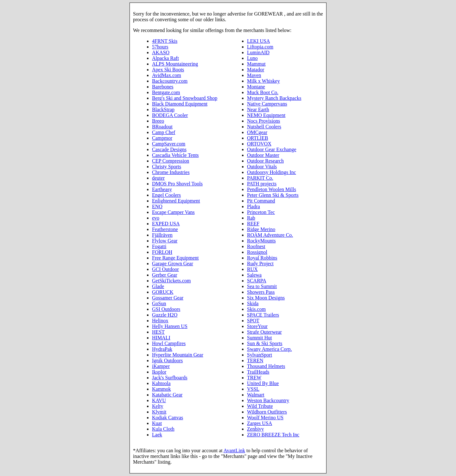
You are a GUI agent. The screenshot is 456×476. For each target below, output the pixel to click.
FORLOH (162, 252)
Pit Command (261, 201)
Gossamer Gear (168, 298)
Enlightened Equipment (176, 201)
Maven (254, 75)
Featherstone (165, 229)
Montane (256, 87)
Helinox (160, 321)
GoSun (159, 303)
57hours (160, 47)
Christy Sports (167, 167)
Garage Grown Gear (173, 264)
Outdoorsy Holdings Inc (272, 172)
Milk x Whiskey (263, 81)
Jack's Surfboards (170, 378)
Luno (252, 58)
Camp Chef (164, 132)
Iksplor (159, 372)
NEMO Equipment (266, 115)
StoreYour (257, 326)
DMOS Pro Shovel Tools (177, 184)
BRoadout (162, 127)
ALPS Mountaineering (175, 64)
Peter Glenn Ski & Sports (273, 195)
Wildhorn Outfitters (267, 412)
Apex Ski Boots (168, 70)
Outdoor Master (263, 155)
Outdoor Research (265, 161)
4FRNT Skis (165, 41)
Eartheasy (162, 189)
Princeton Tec (261, 212)
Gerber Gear (165, 275)
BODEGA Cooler (170, 115)
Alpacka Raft (165, 58)
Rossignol (257, 252)
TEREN (255, 360)
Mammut (256, 64)
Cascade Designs (169, 149)
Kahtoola (161, 383)
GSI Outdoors (166, 309)
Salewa (254, 275)
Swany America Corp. (269, 349)
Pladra (253, 206)
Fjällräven (162, 235)
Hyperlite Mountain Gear (178, 355)
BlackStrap (163, 109)
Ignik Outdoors (167, 360)
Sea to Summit (262, 286)
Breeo (158, 121)
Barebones (163, 87)
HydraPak (162, 349)
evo (156, 218)
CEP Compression (171, 161)
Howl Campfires (169, 343)
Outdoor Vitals (262, 167)
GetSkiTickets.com (171, 281)
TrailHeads (258, 372)
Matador (256, 70)
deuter (158, 178)
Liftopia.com (260, 47)
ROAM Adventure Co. (270, 235)
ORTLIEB (258, 138)
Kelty (158, 406)
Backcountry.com (170, 81)
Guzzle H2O (165, 315)
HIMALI (161, 338)
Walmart (256, 395)
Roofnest (256, 246)
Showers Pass (261, 292)
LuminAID (258, 52)
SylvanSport (260, 355)
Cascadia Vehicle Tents (175, 155)
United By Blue (263, 383)
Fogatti (159, 246)
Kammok (161, 389)
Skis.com (256, 309)
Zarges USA (260, 423)
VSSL (253, 389)
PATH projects (262, 184)
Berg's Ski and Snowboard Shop (185, 98)
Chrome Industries (171, 172)
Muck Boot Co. (263, 92)
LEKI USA (258, 41)
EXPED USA (166, 224)
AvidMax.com (167, 75)
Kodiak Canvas (168, 418)
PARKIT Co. (260, 178)
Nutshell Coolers (264, 127)
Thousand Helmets (266, 366)
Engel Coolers (166, 195)
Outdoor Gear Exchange (272, 149)
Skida (253, 303)
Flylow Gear (165, 241)
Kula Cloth (163, 429)
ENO (157, 206)
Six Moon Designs (266, 298)
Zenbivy (255, 429)
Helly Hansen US (170, 326)
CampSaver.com (169, 144)
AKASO (161, 52)
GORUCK (163, 292)
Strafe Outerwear (264, 332)
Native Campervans (267, 104)
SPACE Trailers (263, 315)
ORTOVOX (259, 144)
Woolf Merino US (265, 418)
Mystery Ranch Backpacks (274, 98)
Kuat (157, 423)
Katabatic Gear (167, 395)
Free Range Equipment (175, 258)
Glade (158, 286)
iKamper (161, 366)
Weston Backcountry (268, 400)
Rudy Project (260, 264)
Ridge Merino (261, 229)
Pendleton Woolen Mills (272, 189)
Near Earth (258, 109)
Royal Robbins (262, 258)
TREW (254, 378)
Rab (251, 218)
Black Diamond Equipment (180, 104)
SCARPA (257, 281)
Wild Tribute (260, 406)
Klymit (159, 412)
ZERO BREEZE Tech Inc (273, 435)
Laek (157, 435)
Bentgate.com (166, 92)
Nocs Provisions (263, 121)
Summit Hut (260, 338)
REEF (253, 224)
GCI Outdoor (165, 269)
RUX (252, 269)
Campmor (162, 138)
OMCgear (257, 132)
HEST (158, 332)
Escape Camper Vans (173, 212)
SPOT (253, 321)
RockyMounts (261, 241)
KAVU (159, 400)
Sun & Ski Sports (265, 343)
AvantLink (234, 450)
